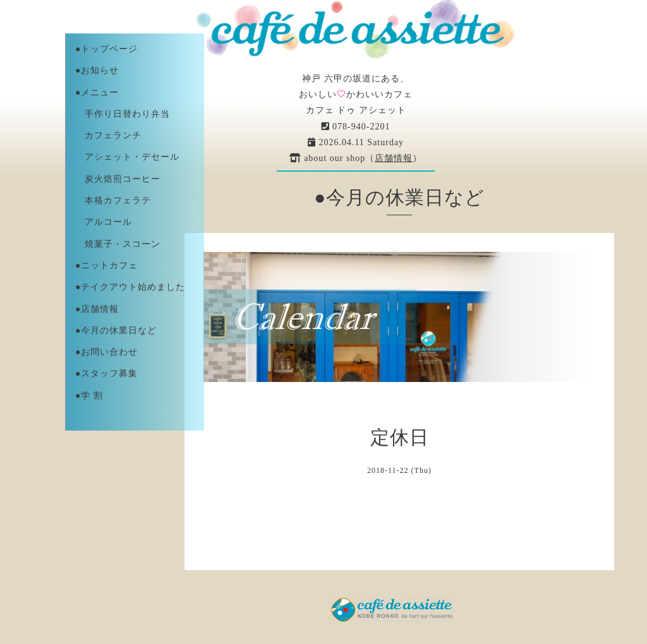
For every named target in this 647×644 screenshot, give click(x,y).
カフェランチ (108, 135)
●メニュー (97, 92)
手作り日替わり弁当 (123, 114)
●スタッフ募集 (106, 373)
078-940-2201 (356, 127)
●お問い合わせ (106, 352)
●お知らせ (97, 70)
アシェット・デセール (127, 157)
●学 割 (89, 396)
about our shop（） (356, 158)
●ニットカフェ (106, 265)
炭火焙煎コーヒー (118, 179)
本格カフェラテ (113, 200)
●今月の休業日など (116, 331)
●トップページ (106, 49)
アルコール (104, 222)
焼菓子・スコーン (118, 244)
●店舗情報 (97, 309)
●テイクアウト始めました (130, 287)
